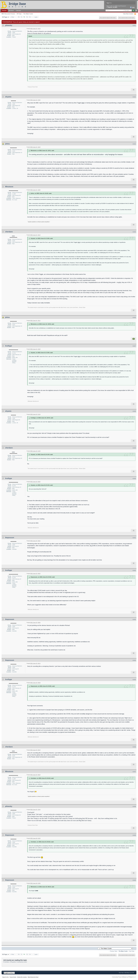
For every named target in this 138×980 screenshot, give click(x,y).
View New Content (128, 14)
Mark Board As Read (33, 977)
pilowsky (9, 25)
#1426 (134, 317)
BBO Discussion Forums (8, 14)
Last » (36, 17)
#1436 (134, 747)
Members (11, 11)
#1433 (134, 619)
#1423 (134, 144)
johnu (7, 144)
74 (30, 17)
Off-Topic (19, 14)
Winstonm (9, 187)
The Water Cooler (28, 14)
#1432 (134, 570)
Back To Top (6, 977)
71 (22, 17)
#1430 (134, 479)
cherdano (9, 232)
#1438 (134, 806)
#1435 (134, 680)
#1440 (134, 880)
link (83, 103)
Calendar (18, 11)
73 (27, 17)
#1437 (134, 772)
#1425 (134, 232)
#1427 (134, 346)
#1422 (134, 97)
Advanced (136, 11)
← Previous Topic (113, 951)
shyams (8, 97)
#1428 (134, 411)
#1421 (134, 26)
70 (19, 17)
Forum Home (13, 977)
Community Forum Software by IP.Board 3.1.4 (124, 977)
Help (132, 7)
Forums (4, 11)
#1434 (134, 660)
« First (12, 17)
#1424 (134, 187)
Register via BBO (113, 7)
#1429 (134, 448)
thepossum (10, 538)
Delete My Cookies (22, 977)
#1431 (134, 538)
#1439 (134, 835)
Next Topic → (132, 951)
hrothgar (9, 346)
